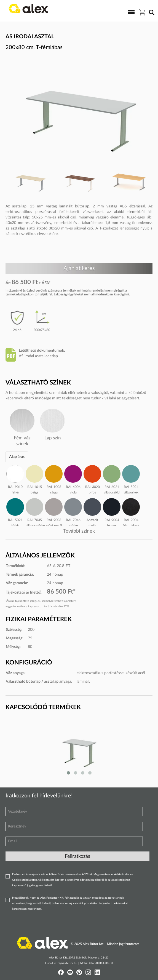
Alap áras (17, 457)
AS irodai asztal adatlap (38, 356)
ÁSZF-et (87, 874)
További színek (79, 531)
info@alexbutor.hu (66, 963)
